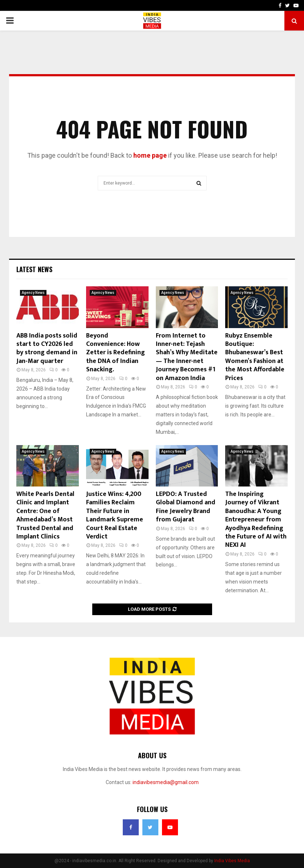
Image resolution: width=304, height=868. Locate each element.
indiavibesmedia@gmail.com (166, 782)
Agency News (33, 293)
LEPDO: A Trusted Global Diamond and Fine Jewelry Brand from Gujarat (186, 507)
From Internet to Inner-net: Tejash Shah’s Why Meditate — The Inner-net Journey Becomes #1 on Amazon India (187, 357)
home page (150, 155)
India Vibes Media (232, 861)
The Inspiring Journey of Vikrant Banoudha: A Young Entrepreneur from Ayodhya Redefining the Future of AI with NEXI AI (256, 520)
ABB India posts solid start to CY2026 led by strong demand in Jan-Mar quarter (47, 348)
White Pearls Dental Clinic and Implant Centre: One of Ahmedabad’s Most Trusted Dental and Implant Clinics (45, 515)
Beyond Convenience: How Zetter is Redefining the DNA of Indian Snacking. (115, 353)
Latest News (34, 269)
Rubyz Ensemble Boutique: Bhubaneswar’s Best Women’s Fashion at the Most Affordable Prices (255, 357)
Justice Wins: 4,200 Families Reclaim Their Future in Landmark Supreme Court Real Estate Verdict (115, 515)
